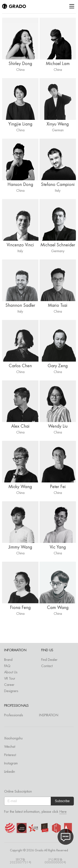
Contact (47, 666)
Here (63, 812)
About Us (11, 672)
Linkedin (10, 772)
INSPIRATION (49, 715)
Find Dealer (49, 660)
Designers (11, 691)
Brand (8, 660)
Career (9, 685)
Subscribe (62, 801)
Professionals (14, 715)
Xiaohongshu (13, 738)
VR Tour (10, 678)
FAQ (7, 666)
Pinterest (10, 755)
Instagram (11, 763)
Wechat (10, 747)
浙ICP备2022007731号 (21, 861)
